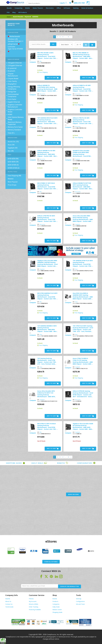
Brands (55, 599)
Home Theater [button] (38, 8)
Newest (11, 179)
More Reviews (74, 494)
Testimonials (9, 607)
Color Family (12, 81)
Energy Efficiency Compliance (14, 88)
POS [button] (8, 12)
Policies (31, 599)
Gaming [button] (76, 8)
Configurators (86, 463)
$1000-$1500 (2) (14, 168)
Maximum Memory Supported (15, 123)
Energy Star (12, 92)
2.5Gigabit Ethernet (15, 65)
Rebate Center (57, 610)
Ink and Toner (80, 604)
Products (55, 601)
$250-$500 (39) (13, 162)
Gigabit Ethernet (14, 102)
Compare (33, 62)
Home (9, 17)
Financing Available (35, 610)
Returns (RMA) (33, 604)
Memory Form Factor (15, 127)
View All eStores (51, 562)
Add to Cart (53, 78)
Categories (56, 604)
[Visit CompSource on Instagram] (61, 576)
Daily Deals (39, 463)
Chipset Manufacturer (13, 75)
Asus (41, 126)
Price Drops (12, 185)
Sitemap (79, 599)
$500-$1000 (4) (13, 165)
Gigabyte (78, 159)
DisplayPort (12, 84)
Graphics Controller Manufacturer (15, 106)
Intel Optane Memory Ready (16, 118)
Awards (8, 599)
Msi (41, 61)
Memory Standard (14, 130)
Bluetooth (11, 71)
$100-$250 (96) (13, 159)
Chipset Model (13, 79)
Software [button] (67, 8)
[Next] (71, 37)
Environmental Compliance (13, 95)
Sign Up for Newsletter (70, 586)
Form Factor (12, 99)
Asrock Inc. (43, 94)
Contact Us (9, 604)
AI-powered (12, 68)
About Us (8, 601)
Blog (14, 12)
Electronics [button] (50, 8)
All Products (23, 12)
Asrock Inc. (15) (13, 142)
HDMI (10, 114)
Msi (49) (11, 151)
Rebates (63, 463)
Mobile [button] (28, 8)
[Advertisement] (51, 518)
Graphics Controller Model (15, 111)
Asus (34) (11, 145)
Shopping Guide (16, 463)
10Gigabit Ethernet (15, 63)
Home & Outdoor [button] (87, 8)
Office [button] (59, 8)
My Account (33, 601)
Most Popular (13, 182)
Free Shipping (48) (14, 176)
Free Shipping (42, 72)
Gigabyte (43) (13, 148)
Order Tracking (33, 607)
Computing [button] (18, 8)
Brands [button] (9, 8)
